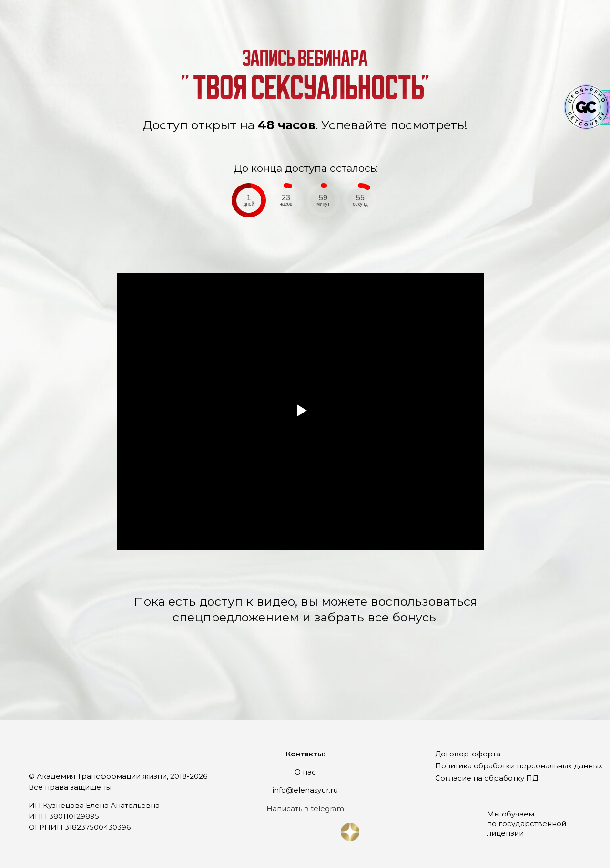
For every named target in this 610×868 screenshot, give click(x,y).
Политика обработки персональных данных (519, 766)
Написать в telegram (305, 809)
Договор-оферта (468, 754)
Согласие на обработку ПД (487, 778)
